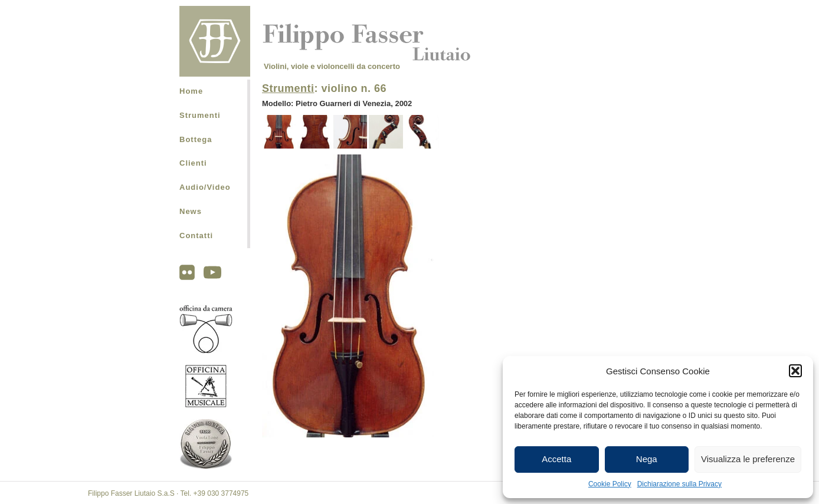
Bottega (196, 139)
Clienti (193, 163)
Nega (647, 459)
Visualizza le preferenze (748, 459)
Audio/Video (205, 187)
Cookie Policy (610, 484)
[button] (795, 371)
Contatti (196, 235)
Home (191, 91)
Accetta (556, 459)
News (191, 211)
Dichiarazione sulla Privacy (679, 484)
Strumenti (200, 115)
